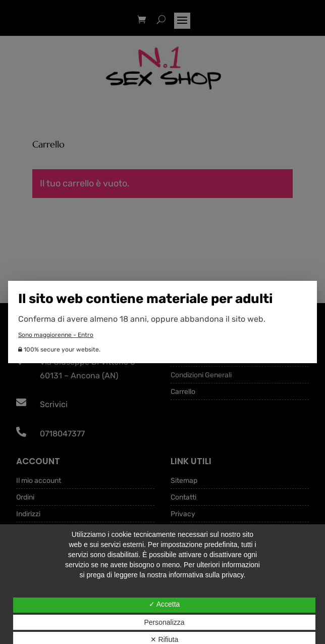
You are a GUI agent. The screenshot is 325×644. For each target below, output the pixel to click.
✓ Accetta (165, 604)
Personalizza (164, 622)
